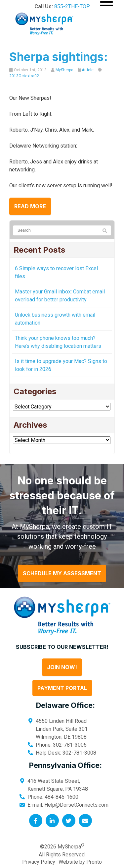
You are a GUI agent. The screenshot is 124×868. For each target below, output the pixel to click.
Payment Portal (62, 688)
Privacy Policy (39, 862)
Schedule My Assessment (62, 573)
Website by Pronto (80, 862)
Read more (30, 206)
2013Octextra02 (24, 76)
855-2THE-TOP (72, 6)
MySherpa (64, 70)
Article (88, 70)
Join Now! (62, 667)
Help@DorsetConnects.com (76, 805)
